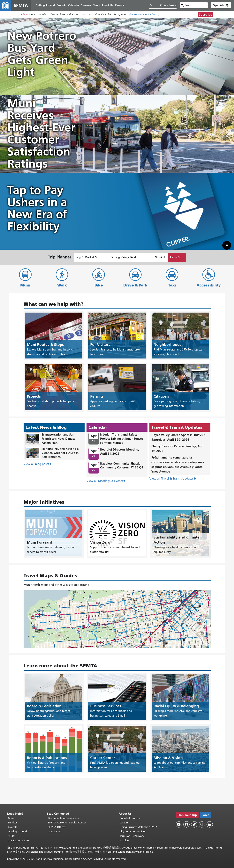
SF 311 (12, 836)
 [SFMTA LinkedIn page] (210, 825)
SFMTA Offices (57, 827)
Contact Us (54, 832)
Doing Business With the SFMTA (139, 827)
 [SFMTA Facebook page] (186, 825)
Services (13, 823)
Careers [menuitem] (120, 5)
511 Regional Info (18, 840)
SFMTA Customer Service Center (67, 823)
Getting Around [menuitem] (45, 5)
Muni (25, 285)
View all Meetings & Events (105, 481)
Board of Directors (130, 818)
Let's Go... (177, 257)
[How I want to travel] (160, 257)
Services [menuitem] (86, 5)
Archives (125, 840)
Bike (99, 285)
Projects (12, 827)
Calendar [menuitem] (74, 5)
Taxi (172, 285)
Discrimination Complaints (63, 818)
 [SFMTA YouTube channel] (179, 825)
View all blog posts (36, 464)
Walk (62, 285)
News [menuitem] (96, 5)
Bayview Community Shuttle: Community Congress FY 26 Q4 (122, 466)
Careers (124, 823)
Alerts (24, 15)
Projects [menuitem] (62, 5)
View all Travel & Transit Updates (171, 479)
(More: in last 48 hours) (144, 15)
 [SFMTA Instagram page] (202, 825)
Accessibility (209, 285)
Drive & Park (135, 285)
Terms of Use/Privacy (132, 836)
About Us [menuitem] (107, 5)
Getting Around (17, 832)
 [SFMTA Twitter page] (194, 825)
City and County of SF (133, 832)
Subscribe (206, 15)
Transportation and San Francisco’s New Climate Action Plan (59, 439)
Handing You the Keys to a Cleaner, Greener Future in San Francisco (60, 453)
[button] (221, 5)
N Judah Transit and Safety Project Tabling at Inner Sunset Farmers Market (122, 439)
